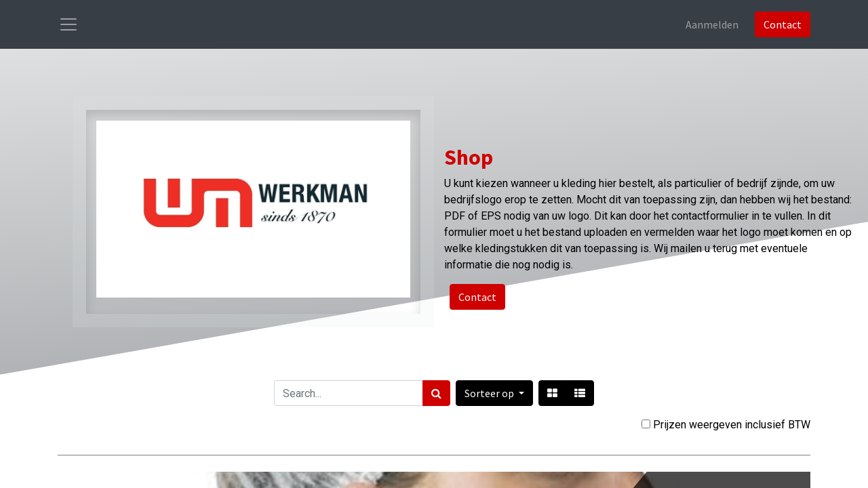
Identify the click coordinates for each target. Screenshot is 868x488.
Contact (783, 24)
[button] (494, 393)
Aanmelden (712, 24)
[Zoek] (436, 393)
